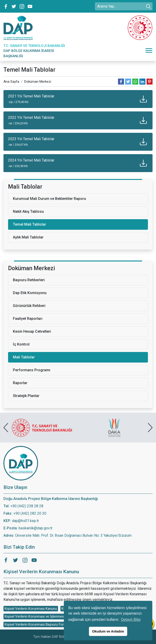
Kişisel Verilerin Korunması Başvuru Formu (37, 624)
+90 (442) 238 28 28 (27, 506)
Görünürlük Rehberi (29, 306)
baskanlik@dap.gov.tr (36, 528)
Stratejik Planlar (26, 396)
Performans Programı (32, 370)
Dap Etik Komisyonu (30, 293)
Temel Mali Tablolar (29, 224)
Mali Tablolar (24, 357)
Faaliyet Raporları (28, 319)
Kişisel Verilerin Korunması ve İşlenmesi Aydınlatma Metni (48, 616)
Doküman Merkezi (38, 82)
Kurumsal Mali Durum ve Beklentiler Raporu (49, 199)
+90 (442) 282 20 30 (30, 513)
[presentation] (6, 428)
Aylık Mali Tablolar (28, 237)
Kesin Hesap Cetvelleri (32, 331)
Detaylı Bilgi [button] (131, 620)
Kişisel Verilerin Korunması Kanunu (31, 609)
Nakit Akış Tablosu (28, 211)
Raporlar (20, 383)
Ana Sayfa (11, 82)
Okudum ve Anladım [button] (108, 631)
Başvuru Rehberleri (29, 280)
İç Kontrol (21, 344)
